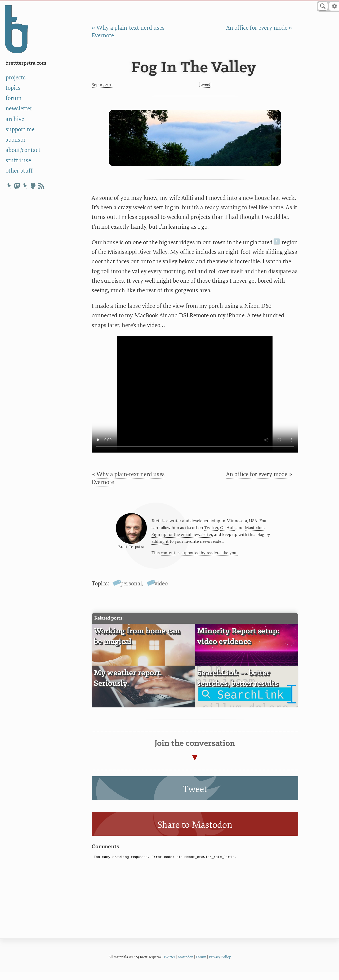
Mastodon (254, 531)
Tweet (205, 84)
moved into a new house (239, 198)
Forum (201, 965)
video (161, 592)
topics (13, 88)
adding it (160, 546)
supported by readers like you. (209, 557)
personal (131, 592)
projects (16, 78)
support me (20, 130)
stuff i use (18, 161)
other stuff (19, 171)
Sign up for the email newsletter (182, 539)
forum (14, 98)
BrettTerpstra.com (26, 63)
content (168, 557)
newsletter (19, 109)
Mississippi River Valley (137, 252)
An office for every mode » (259, 28)
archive (15, 119)
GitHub (227, 531)
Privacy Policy (220, 965)
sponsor (16, 140)
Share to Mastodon (195, 833)
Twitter (211, 531)
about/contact (23, 150)
